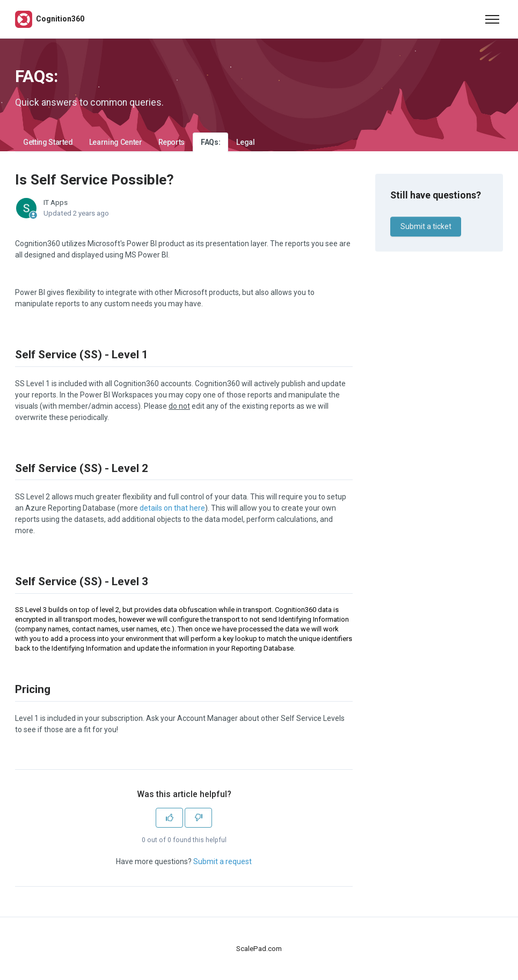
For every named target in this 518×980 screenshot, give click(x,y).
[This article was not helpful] (198, 818)
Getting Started (48, 142)
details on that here (172, 508)
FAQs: (210, 142)
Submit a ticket (426, 226)
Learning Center (116, 142)
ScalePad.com (259, 949)
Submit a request (222, 861)
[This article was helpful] (169, 818)
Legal (245, 142)
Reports (172, 142)
